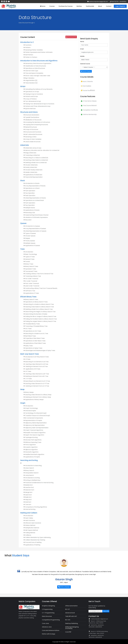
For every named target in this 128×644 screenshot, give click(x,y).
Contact (109, 6)
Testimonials (90, 6)
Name (82, 41)
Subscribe (106, 611)
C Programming (47, 609)
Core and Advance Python (51, 630)
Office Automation (71, 606)
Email (82, 49)
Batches (79, 6)
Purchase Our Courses (66, 6)
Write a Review (64, 587)
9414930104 (123, 2)
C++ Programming (48, 613)
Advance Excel (70, 613)
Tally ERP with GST (71, 616)
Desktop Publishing (72, 623)
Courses (52, 6)
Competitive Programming (51, 620)
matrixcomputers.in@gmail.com (98, 2)
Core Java (45, 623)
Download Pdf (71, 37)
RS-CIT (68, 609)
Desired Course (85, 64)
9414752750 (115, 2)
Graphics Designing (48, 606)
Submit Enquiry (86, 71)
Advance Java (47, 627)
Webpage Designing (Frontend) (72, 628)
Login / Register (120, 6)
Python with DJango (49, 634)
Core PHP (68, 632)
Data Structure (47, 616)
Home (43, 6)
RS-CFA (68, 620)
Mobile (82, 56)
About (100, 6)
